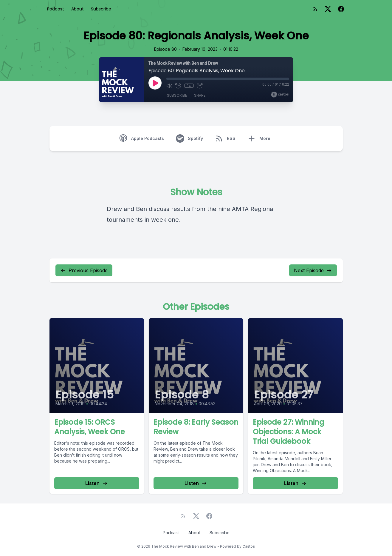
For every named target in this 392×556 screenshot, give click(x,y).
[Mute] (169, 86)
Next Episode (313, 270)
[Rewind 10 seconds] (178, 86)
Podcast (56, 9)
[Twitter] (328, 9)
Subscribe (101, 9)
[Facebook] (341, 9)
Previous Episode (84, 270)
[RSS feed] (315, 9)
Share (200, 95)
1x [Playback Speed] (189, 86)
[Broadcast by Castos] (280, 95)
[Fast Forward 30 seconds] (200, 86)
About (78, 9)
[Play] (155, 83)
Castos (249, 546)
